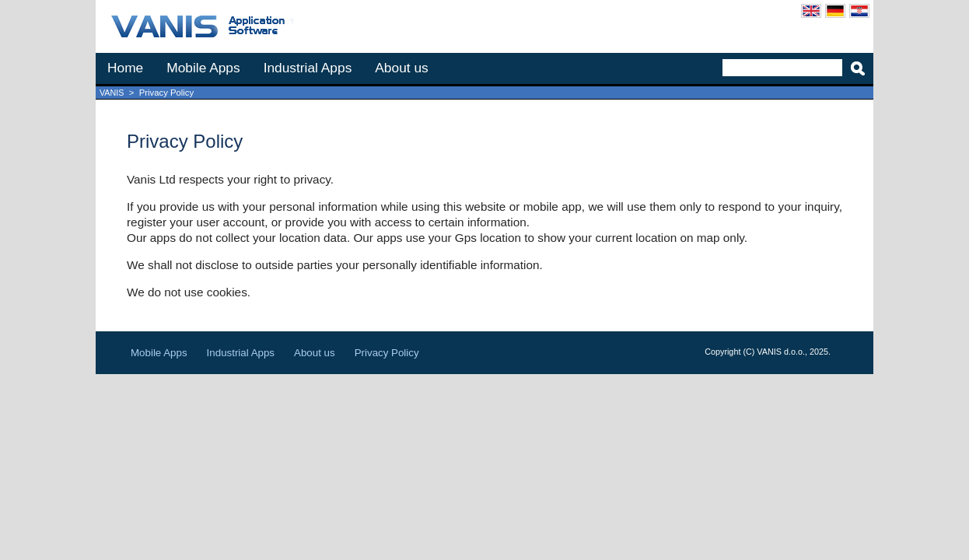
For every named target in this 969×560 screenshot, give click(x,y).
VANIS (112, 93)
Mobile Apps (203, 68)
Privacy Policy (387, 353)
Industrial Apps (308, 68)
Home (125, 68)
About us (401, 68)
